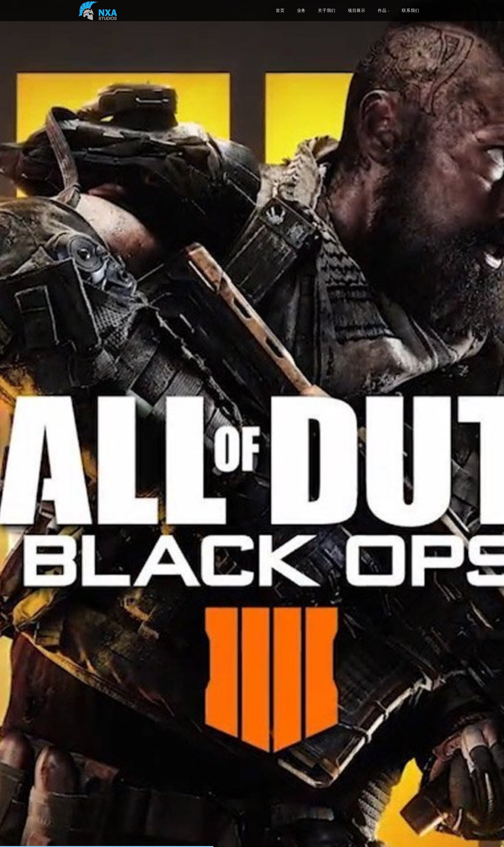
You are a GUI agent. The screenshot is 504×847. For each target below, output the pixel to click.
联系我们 (411, 11)
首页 (280, 11)
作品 (382, 11)
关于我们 (327, 11)
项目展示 (357, 11)
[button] (19, 423)
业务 (301, 11)
